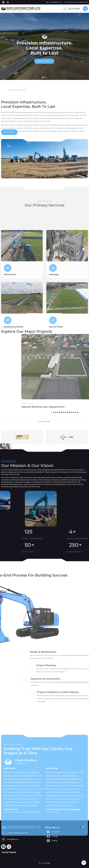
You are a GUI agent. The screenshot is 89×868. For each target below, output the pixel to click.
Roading (52, 841)
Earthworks (53, 832)
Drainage (52, 836)
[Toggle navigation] (85, 9)
